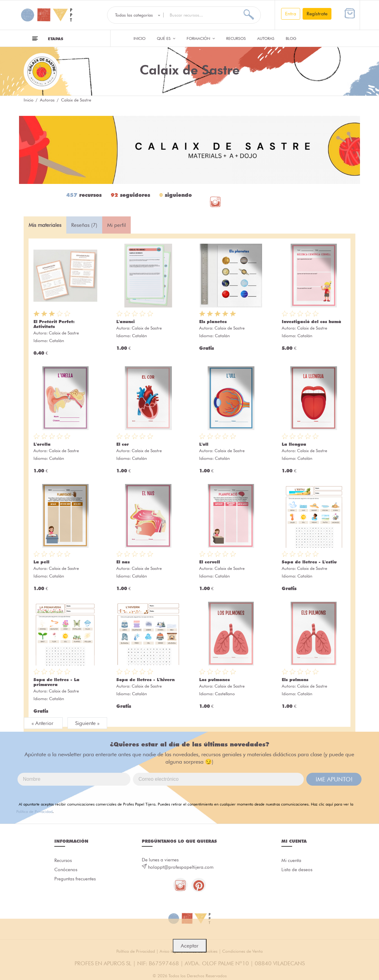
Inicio (139, 38)
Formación (201, 38)
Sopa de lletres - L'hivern (145, 680)
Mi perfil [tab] (116, 225)
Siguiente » (87, 723)
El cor (123, 444)
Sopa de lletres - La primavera (56, 682)
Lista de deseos (297, 871)
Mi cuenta (291, 861)
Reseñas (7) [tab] (84, 225)
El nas (123, 562)
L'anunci (126, 322)
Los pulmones (215, 680)
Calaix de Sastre (64, 333)
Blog (291, 38)
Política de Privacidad (34, 811)
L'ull (204, 444)
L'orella (42, 444)
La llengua (294, 444)
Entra (291, 14)
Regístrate (317, 14)
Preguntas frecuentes (75, 880)
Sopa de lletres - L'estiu (309, 562)
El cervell (210, 562)
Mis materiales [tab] (45, 225)
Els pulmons (295, 680)
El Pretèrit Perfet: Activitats (54, 324)
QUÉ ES (166, 38)
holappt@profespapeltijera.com (181, 867)
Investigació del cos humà (311, 322)
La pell (41, 562)
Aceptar (190, 946)
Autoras (266, 38)
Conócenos (66, 871)
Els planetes (213, 322)
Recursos (236, 38)
